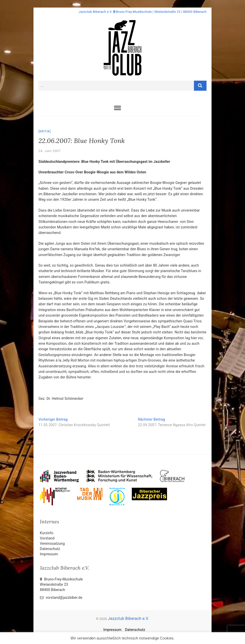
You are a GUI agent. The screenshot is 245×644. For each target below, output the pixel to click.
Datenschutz (50, 549)
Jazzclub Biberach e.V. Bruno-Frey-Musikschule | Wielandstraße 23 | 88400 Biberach (143, 12)
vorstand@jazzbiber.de (61, 598)
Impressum (49, 554)
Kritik (45, 131)
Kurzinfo (47, 533)
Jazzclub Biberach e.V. (128, 618)
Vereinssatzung (52, 543)
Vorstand (47, 538)
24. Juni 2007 (50, 151)
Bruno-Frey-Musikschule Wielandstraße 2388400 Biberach (62, 584)
